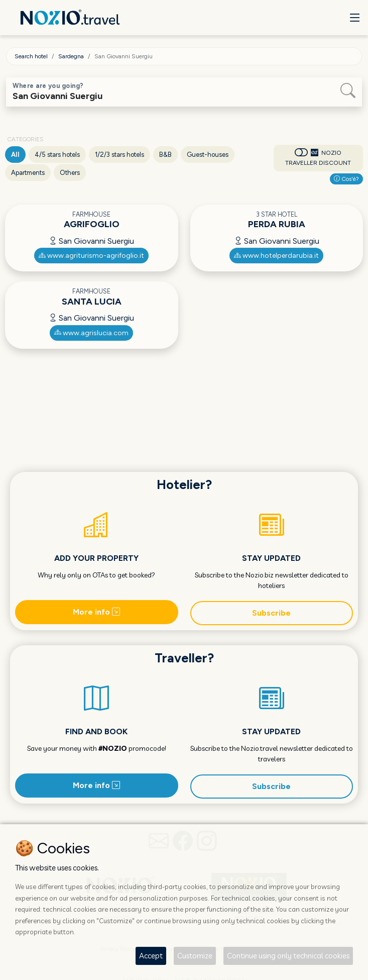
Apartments (28, 173)
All (15, 155)
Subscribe (271, 613)
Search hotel (31, 56)
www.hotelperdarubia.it (276, 256)
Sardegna (71, 56)
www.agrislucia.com (91, 333)
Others (70, 173)
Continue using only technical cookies (288, 956)
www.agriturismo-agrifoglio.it (91, 256)
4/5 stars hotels (57, 155)
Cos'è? (346, 179)
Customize (195, 956)
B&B (165, 155)
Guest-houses (208, 155)
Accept (151, 956)
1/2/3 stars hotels (119, 155)
